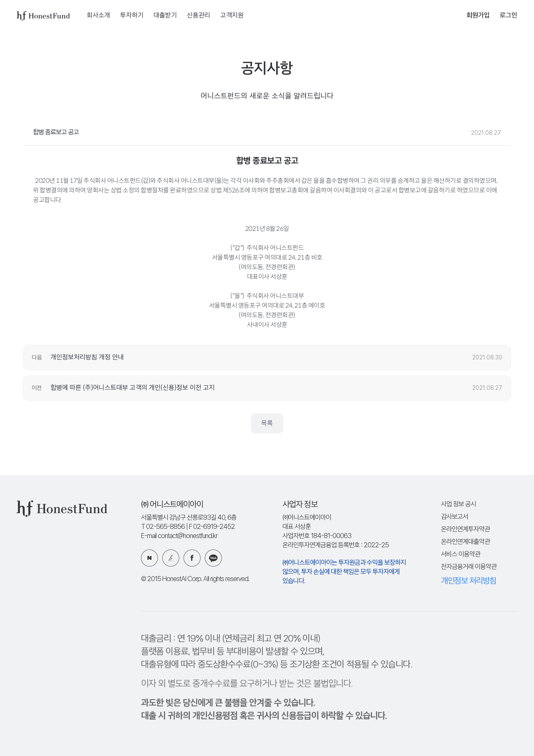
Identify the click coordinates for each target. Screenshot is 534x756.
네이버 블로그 (150, 558)
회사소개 (98, 16)
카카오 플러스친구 (213, 558)
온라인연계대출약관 (465, 542)
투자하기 (132, 16)
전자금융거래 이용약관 (469, 567)
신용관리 (199, 16)
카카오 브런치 (171, 558)
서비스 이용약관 (461, 555)
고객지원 (232, 16)
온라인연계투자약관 (465, 530)
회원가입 (478, 16)
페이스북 (192, 558)
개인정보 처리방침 (469, 581)
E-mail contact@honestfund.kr (179, 536)
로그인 (509, 16)
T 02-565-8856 (163, 527)
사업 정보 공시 (458, 504)
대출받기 (165, 16)
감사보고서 (455, 517)
